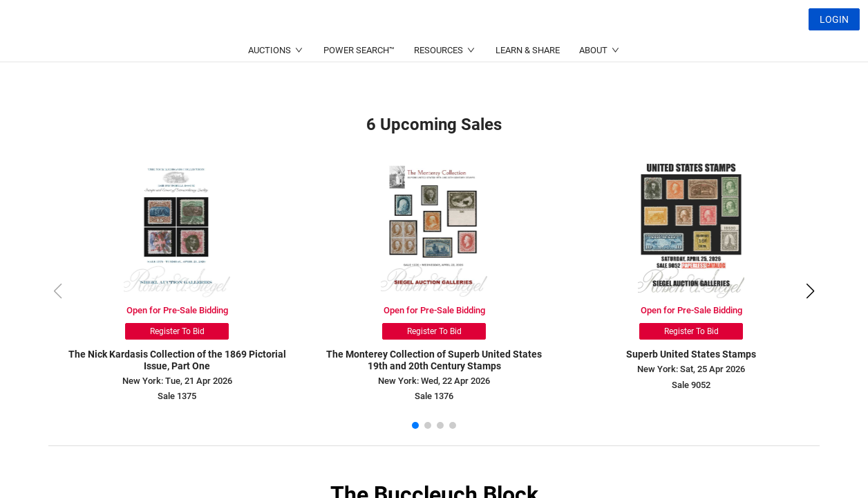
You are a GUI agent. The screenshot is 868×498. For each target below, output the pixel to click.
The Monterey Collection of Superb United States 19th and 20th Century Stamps (434, 360)
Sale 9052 (691, 385)
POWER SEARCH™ (359, 83)
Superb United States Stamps (691, 354)
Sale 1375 (177, 396)
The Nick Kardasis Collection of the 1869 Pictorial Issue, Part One (177, 360)
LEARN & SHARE (528, 83)
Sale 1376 (434, 396)
